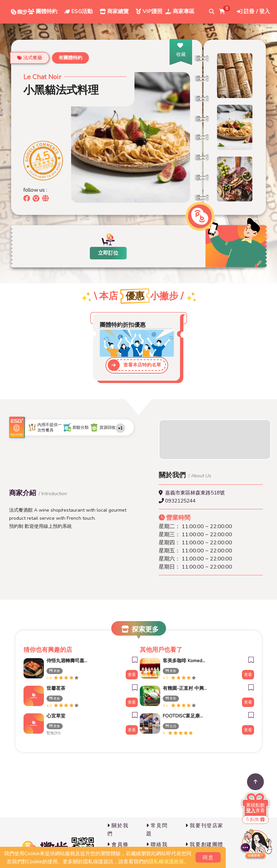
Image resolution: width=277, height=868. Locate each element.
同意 (208, 858)
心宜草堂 (56, 716)
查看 (132, 675)
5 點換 (255, 819)
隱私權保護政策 (166, 862)
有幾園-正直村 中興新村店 (182, 688)
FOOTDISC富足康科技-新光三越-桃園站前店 (182, 716)
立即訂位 (108, 253)
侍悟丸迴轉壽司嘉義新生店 (65, 661)
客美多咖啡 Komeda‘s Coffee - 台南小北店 (182, 661)
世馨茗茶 (56, 688)
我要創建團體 (204, 844)
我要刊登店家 (204, 826)
